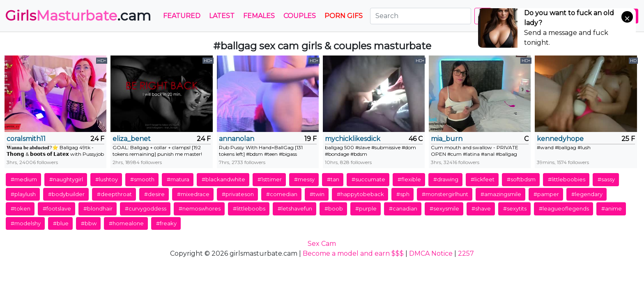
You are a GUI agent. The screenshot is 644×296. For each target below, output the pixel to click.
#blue (61, 223)
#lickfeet (483, 179)
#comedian (282, 194)
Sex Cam (322, 244)
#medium (24, 179)
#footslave (57, 208)
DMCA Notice (431, 253)
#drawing (446, 179)
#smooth (142, 179)
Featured (182, 16)
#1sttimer (270, 179)
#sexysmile (444, 208)
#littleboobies (567, 179)
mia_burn (447, 139)
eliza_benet (132, 139)
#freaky (166, 223)
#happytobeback (360, 194)
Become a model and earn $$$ (353, 253)
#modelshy (26, 223)
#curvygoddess (146, 208)
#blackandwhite (223, 179)
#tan (333, 179)
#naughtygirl (66, 179)
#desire (154, 194)
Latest (222, 16)
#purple (366, 208)
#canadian (403, 208)
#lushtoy (107, 179)
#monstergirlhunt (445, 194)
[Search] (421, 16)
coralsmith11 (26, 139)
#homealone (126, 223)
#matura (178, 179)
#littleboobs (249, 208)
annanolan (237, 139)
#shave (481, 208)
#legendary (587, 194)
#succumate (368, 179)
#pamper (546, 194)
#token (21, 208)
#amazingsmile (501, 194)
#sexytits (515, 208)
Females (259, 16)
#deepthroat (114, 194)
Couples (300, 16)
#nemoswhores (200, 208)
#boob (334, 208)
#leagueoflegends (564, 208)
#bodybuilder (66, 194)
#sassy (606, 179)
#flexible (409, 179)
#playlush (23, 194)
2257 (466, 253)
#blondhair (98, 208)
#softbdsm (521, 179)
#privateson (238, 194)
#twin (317, 194)
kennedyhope (560, 139)
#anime (612, 208)
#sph (403, 194)
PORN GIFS (344, 16)
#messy (304, 179)
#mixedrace (193, 194)
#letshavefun (295, 208)
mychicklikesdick (353, 139)
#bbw (89, 223)
